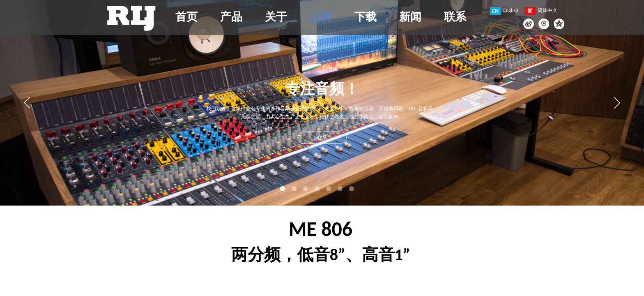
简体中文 (541, 11)
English (504, 11)
